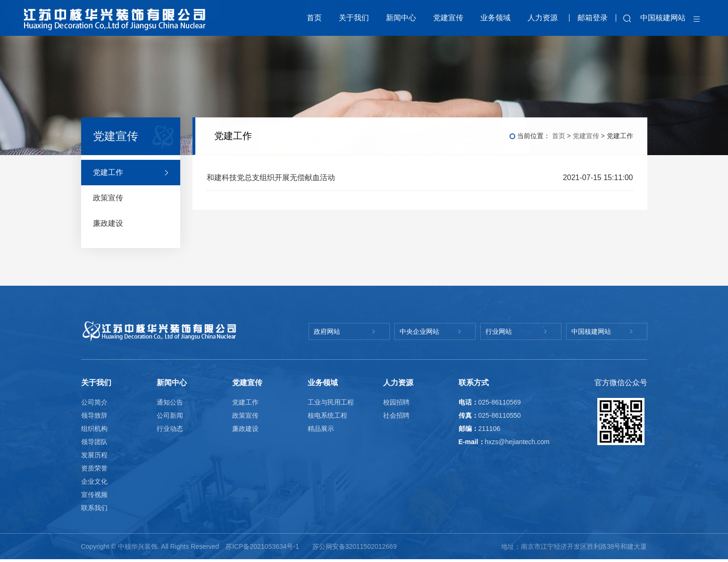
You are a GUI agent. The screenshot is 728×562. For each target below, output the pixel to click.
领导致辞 (94, 416)
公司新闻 (170, 416)
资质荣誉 (94, 469)
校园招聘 (396, 403)
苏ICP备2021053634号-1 (263, 547)
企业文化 (94, 482)
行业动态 (170, 429)
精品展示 (321, 429)
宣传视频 (94, 495)
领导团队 (94, 442)
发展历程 (94, 455)
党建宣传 (448, 18)
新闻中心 (401, 18)
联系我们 (94, 508)
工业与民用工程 (331, 403)
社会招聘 (396, 416)
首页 (314, 18)
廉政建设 (245, 429)
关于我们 (354, 18)
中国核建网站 (663, 18)
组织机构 (94, 429)
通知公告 (170, 403)
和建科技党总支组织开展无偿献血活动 (271, 178)
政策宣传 (245, 416)
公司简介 (94, 403)
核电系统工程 (327, 416)
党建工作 (245, 403)
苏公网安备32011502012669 (355, 547)
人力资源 (543, 18)
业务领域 (495, 18)
